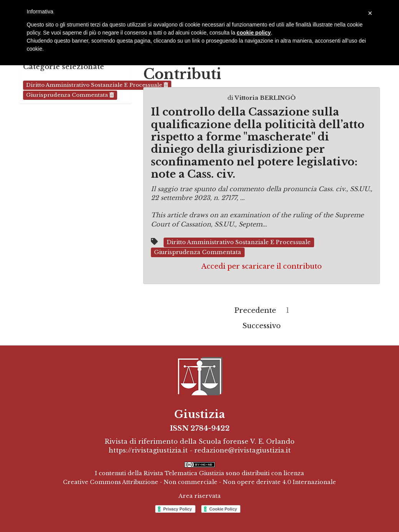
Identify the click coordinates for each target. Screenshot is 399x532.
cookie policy (254, 33)
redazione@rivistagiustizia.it (243, 450)
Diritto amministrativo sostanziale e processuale (97, 85)
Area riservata (200, 496)
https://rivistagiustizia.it (148, 450)
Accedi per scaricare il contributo (262, 266)
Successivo (262, 326)
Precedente (255, 311)
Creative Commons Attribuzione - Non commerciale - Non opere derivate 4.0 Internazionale (199, 482)
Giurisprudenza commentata (70, 95)
